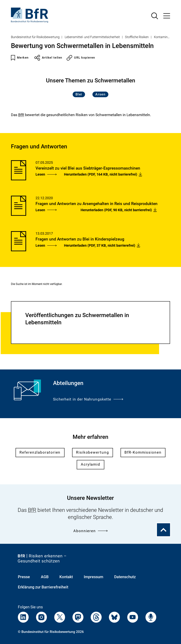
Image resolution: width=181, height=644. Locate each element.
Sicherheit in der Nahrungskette (88, 399)
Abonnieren (90, 531)
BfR (21, 115)
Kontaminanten (165, 37)
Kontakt (66, 577)
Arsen (100, 94)
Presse (24, 577)
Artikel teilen (48, 58)
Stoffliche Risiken (137, 37)
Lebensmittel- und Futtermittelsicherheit (92, 37)
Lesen (46, 174)
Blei (79, 94)
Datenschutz (125, 577)
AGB (45, 577)
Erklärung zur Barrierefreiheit (43, 587)
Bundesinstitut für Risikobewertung (35, 37)
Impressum (94, 577)
